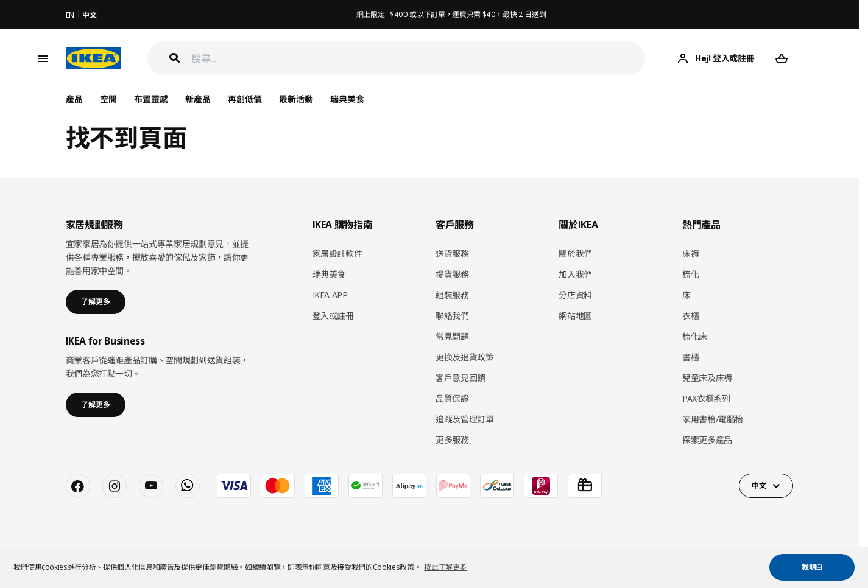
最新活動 (296, 99)
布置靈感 (151, 99)
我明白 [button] (812, 567)
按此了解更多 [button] (445, 567)
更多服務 (452, 440)
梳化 (690, 274)
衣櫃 (690, 316)
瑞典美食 (347, 99)
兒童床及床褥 (707, 378)
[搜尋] (418, 59)
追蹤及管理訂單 (465, 419)
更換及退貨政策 (465, 357)
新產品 (198, 99)
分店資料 (575, 295)
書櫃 (690, 357)
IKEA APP (330, 295)
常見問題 (452, 336)
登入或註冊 (333, 316)
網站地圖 (575, 316)
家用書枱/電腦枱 (713, 419)
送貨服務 (452, 254)
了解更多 (96, 302)
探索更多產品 (707, 440)
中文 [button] (759, 485)
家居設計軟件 (337, 254)
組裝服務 (452, 295)
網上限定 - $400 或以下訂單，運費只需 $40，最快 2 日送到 (451, 14)
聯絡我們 (452, 316)
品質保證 (452, 398)
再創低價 (245, 99)
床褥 (690, 254)
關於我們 (575, 254)
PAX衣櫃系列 (706, 398)
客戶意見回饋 (460, 378)
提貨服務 (452, 274)
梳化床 (695, 336)
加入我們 (575, 274)
